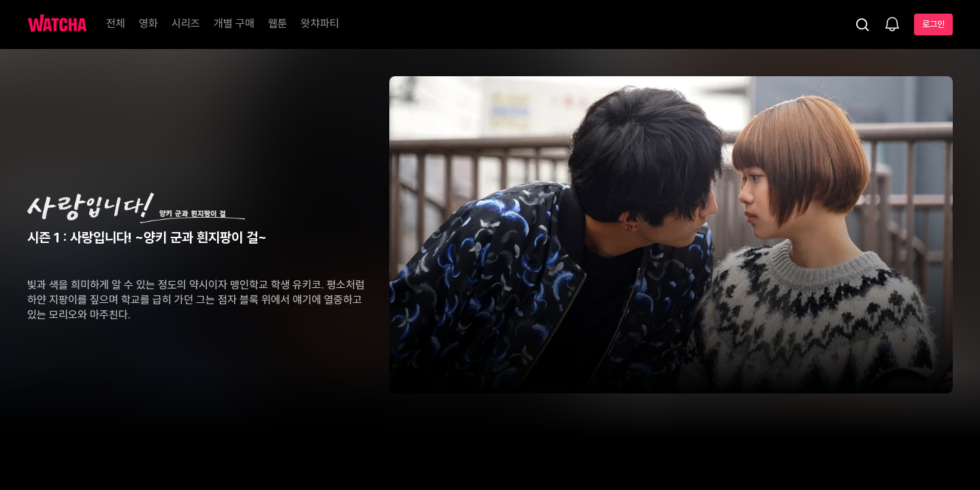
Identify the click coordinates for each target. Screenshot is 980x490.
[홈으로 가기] (57, 24)
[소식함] (892, 25)
